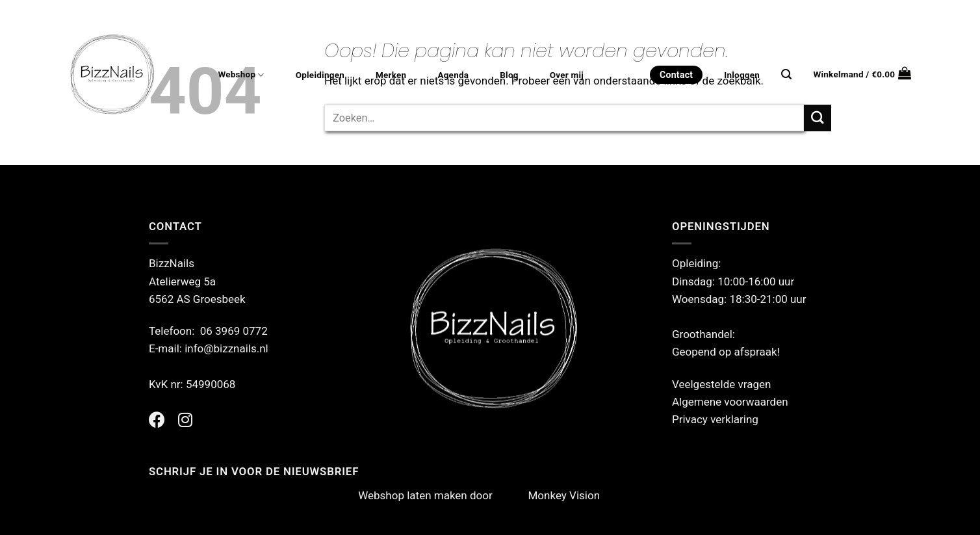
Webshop (241, 75)
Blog (509, 75)
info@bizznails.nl (228, 348)
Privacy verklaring (715, 419)
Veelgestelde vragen (721, 384)
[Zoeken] (786, 74)
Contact (676, 75)
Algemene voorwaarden (730, 402)
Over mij (567, 75)
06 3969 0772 (234, 331)
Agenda (453, 75)
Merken (391, 75)
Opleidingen (320, 75)
